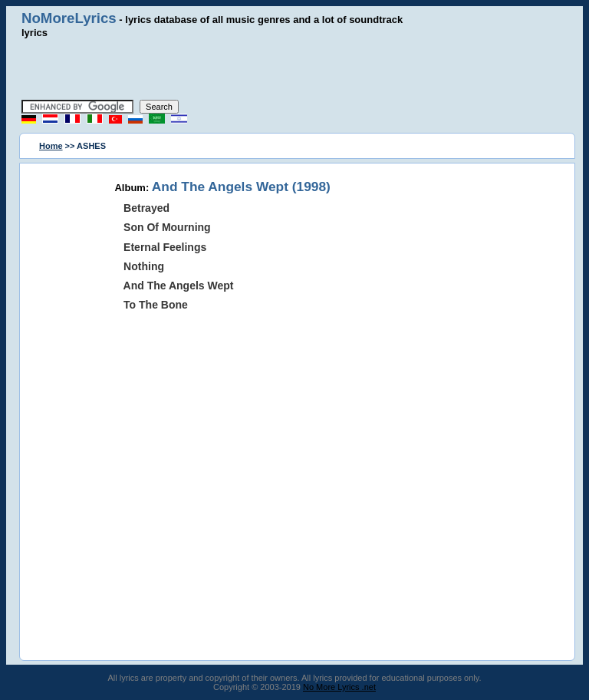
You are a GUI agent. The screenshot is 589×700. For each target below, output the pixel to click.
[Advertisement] (294, 69)
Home (51, 146)
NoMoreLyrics (69, 18)
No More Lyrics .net (339, 687)
